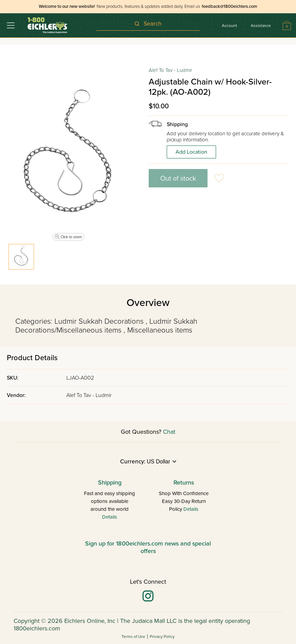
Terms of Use (133, 637)
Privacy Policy (162, 637)
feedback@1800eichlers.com (229, 6)
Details (110, 517)
